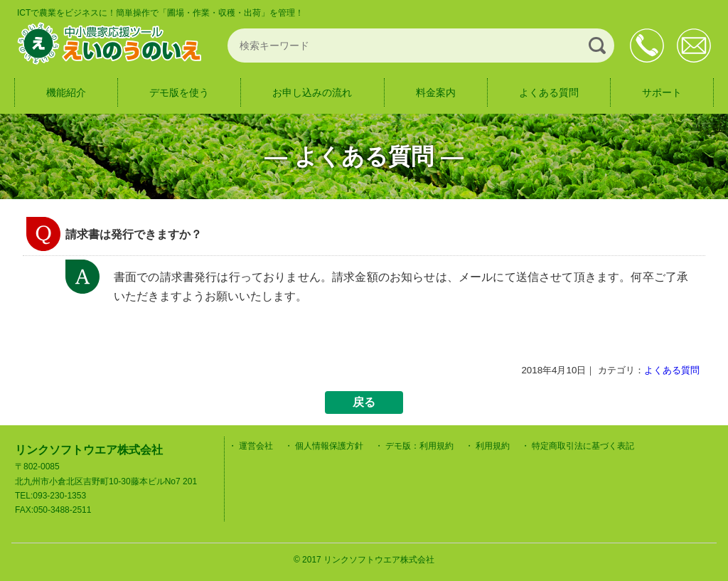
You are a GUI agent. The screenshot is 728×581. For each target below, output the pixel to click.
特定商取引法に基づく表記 (583, 446)
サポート (662, 92)
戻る (364, 402)
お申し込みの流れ (312, 92)
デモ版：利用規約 (419, 446)
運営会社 (256, 446)
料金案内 (436, 92)
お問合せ (694, 46)
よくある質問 (549, 92)
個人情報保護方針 (329, 446)
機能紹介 (66, 92)
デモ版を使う (179, 92)
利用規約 (493, 446)
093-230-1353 (647, 46)
